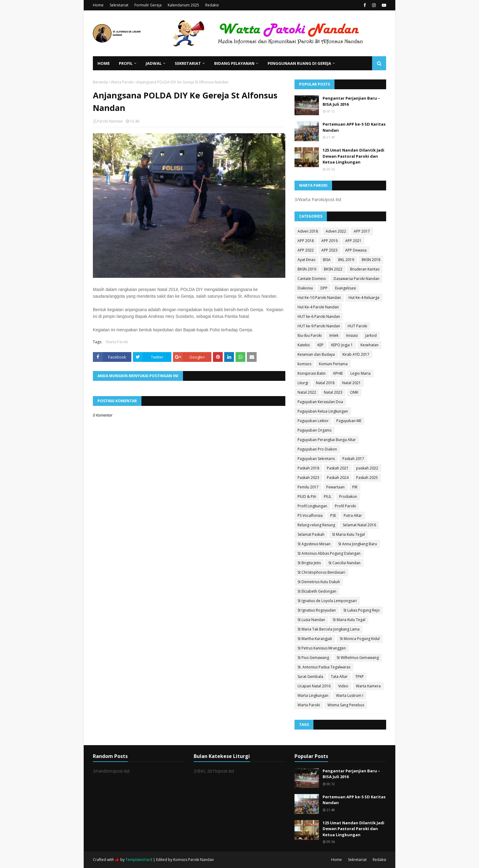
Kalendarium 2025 (183, 5)
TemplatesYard (139, 860)
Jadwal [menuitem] (154, 63)
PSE (333, 515)
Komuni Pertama (333, 364)
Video (343, 686)
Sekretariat (119, 5)
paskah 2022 (367, 468)
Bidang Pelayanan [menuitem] (234, 63)
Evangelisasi (346, 288)
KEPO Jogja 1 (342, 345)
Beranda (100, 82)
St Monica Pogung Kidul (360, 639)
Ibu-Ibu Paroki (310, 335)
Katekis (304, 345)
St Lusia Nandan (311, 620)
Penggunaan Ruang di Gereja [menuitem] (299, 63)
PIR (355, 487)
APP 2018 (306, 241)
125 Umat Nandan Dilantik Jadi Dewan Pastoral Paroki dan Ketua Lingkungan (353, 156)
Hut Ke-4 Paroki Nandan (318, 307)
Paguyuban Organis (314, 430)
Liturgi (303, 383)
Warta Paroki (122, 82)
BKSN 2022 (333, 269)
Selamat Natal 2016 (359, 525)
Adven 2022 (336, 231)
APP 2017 (362, 231)
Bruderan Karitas (365, 269)
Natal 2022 (307, 392)
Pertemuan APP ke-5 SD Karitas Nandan (354, 127)
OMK (354, 392)
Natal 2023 (333, 392)
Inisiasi (352, 335)
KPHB (338, 373)
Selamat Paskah (311, 534)
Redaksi (212, 5)
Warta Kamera (368, 686)
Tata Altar (339, 677)
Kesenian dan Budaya (316, 354)
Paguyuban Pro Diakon (317, 449)
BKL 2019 (346, 260)
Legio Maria (360, 373)
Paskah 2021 (338, 468)
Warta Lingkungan (313, 695)
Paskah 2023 (308, 478)
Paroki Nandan (110, 121)
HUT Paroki (357, 326)
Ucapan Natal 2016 (314, 686)
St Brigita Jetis (309, 563)
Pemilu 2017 (308, 487)
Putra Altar (353, 515)
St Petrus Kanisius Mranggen (322, 648)
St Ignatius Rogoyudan (317, 610)
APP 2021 (353, 241)
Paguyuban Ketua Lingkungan (323, 411)
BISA (327, 260)
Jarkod (371, 335)
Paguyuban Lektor (313, 421)
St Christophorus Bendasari (321, 572)
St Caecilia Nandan (344, 563)
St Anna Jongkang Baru (358, 544)
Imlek (334, 335)
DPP (324, 288)
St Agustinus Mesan (314, 544)
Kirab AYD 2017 (356, 354)
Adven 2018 (308, 231)
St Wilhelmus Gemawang (358, 658)
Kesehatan (369, 345)
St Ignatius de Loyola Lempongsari (327, 601)
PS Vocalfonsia (310, 515)
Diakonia (305, 288)
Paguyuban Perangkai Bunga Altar (327, 440)
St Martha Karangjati (315, 639)
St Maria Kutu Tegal (348, 534)
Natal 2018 (325, 383)
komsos (304, 364)
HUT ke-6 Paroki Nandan (319, 316)
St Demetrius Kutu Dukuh (319, 582)
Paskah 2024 (338, 478)
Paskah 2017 (353, 459)
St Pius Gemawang (313, 658)
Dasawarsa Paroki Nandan (357, 279)
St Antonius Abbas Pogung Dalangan (329, 553)
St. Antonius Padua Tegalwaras (324, 667)
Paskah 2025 (367, 478)
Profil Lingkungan (312, 506)
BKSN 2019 (307, 269)
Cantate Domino (312, 279)
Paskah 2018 (308, 468)
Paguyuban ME (349, 421)
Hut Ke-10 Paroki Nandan (319, 298)
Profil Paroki (345, 506)
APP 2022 (306, 250)
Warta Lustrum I (350, 695)
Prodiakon (348, 497)
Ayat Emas (306, 260)
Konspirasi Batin (312, 373)
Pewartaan (335, 487)
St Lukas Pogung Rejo (362, 610)
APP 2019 (329, 241)
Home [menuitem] (104, 63)
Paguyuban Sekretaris (316, 459)
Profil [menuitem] (126, 63)
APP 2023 (329, 250)
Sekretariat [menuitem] (188, 63)
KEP (320, 345)
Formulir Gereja (148, 5)
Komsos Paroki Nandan (194, 860)
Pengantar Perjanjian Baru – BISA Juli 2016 (351, 101)
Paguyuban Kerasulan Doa (320, 402)
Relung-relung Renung (316, 525)
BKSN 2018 (371, 260)
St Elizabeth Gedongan (317, 591)
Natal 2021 (351, 383)
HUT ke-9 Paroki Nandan (319, 326)
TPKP (360, 677)
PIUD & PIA (307, 497)
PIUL (328, 497)
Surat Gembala (310, 677)
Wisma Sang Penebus (346, 705)
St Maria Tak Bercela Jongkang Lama (329, 629)
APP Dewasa (356, 250)
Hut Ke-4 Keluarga (364, 298)
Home (98, 5)
